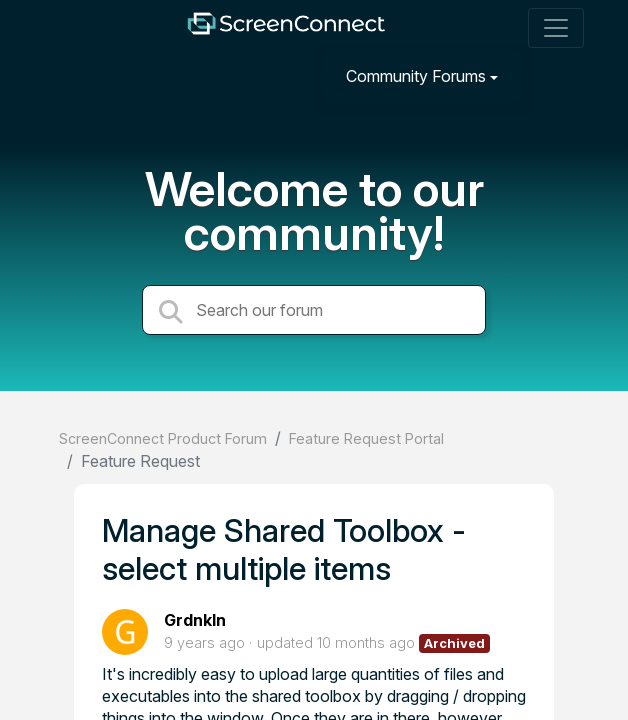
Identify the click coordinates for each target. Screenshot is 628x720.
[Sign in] (553, 75)
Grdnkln (195, 620)
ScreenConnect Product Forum (163, 438)
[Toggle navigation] (556, 28)
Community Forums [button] (416, 76)
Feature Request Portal (366, 438)
